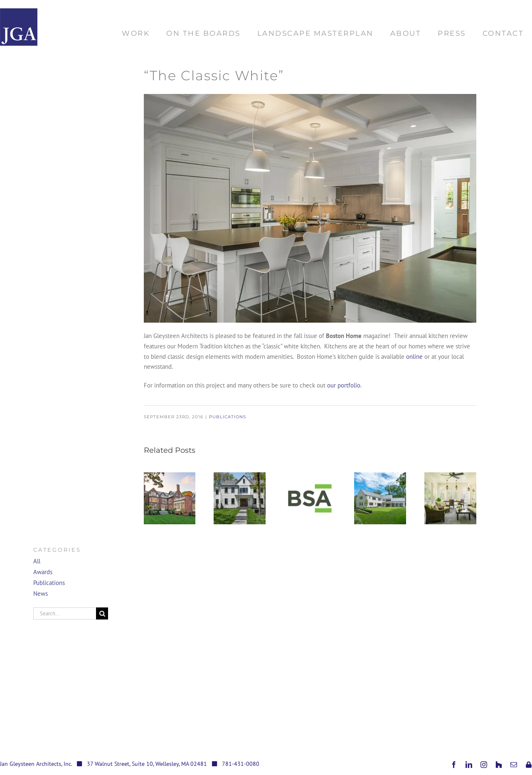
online (414, 357)
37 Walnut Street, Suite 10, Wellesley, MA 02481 (147, 764)
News (41, 594)
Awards (43, 572)
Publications (228, 417)
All (37, 561)
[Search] (102, 613)
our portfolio (344, 385)
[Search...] (65, 613)
